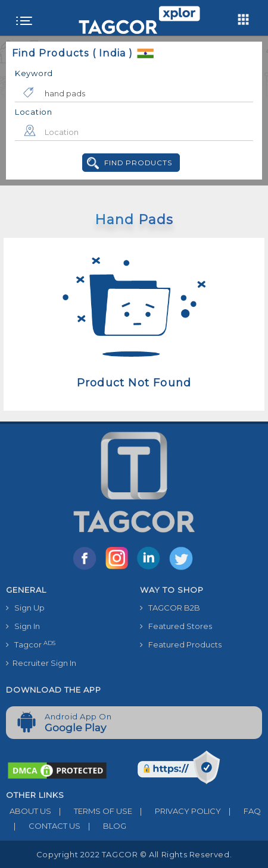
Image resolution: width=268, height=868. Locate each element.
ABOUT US (29, 811)
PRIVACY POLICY (177, 811)
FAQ (241, 811)
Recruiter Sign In (41, 663)
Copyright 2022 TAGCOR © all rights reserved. (134, 854)
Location (34, 112)
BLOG (103, 826)
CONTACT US (43, 826)
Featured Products (181, 644)
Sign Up (25, 608)
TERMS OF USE (92, 811)
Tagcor (31, 645)
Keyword (34, 73)
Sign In (23, 626)
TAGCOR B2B (170, 608)
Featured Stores (176, 626)
